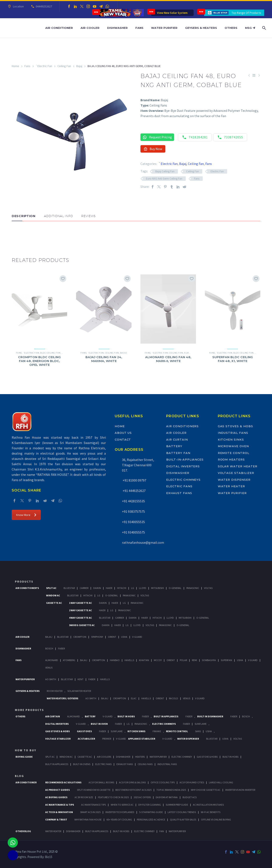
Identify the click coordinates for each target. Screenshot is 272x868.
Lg (133, 588)
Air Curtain (177, 440)
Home (15, 66)
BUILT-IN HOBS (121, 831)
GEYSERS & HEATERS (28, 691)
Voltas (208, 588)
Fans (139, 28)
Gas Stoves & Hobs (235, 426)
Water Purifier (164, 28)
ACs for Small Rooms (101, 782)
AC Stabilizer (86, 739)
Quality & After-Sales (183, 820)
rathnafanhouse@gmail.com (143, 542)
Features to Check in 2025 (113, 797)
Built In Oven (99, 724)
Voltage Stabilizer (236, 473)
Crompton (80, 637)
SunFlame (201, 724)
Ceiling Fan (64, 66)
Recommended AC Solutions (63, 782)
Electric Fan (217, 171)
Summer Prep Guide (177, 805)
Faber (61, 648)
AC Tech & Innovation (59, 812)
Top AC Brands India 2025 (171, 790)
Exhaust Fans (179, 493)
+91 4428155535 (133, 501)
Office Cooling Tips (163, 782)
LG (128, 724)
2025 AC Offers (142, 797)
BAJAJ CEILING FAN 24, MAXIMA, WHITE (104, 359)
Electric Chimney (182, 757)
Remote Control (234, 453)
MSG (250, 28)
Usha (124, 637)
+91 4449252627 (134, 491)
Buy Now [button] (153, 149)
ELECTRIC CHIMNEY (144, 831)
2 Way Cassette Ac (80, 610)
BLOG (19, 776)
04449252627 (43, 6)
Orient (112, 637)
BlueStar (69, 588)
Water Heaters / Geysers (62, 698)
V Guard (253, 660)
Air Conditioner (59, 28)
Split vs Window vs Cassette (94, 790)
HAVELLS (105, 679)
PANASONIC (141, 724)
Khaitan (144, 660)
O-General (175, 588)
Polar (183, 660)
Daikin (97, 588)
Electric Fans (179, 486)
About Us (123, 433)
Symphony (97, 637)
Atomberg (69, 660)
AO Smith (51, 679)
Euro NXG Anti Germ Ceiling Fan (164, 179)
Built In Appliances (166, 716)
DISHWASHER (73, 831)
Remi (194, 660)
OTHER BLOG (23, 831)
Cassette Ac (54, 603)
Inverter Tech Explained (120, 812)
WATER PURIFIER (177, 831)
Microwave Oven (233, 446)
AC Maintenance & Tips (60, 805)
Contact (123, 440)
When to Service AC (122, 805)
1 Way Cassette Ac (80, 603)
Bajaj (79, 66)
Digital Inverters (183, 466)
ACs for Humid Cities (192, 782)
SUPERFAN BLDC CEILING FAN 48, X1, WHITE (233, 359)
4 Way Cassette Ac (80, 618)
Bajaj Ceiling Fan (165, 171)
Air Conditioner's (27, 588)
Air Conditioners (182, 426)
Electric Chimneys (183, 480)
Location (18, 6)
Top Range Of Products (246, 13)
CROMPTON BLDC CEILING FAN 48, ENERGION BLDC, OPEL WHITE (39, 361)
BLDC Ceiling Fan (50, 353)
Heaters (140, 757)
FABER (92, 679)
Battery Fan (178, 453)
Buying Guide (24, 757)
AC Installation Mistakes (208, 805)
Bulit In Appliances (57, 764)
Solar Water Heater (238, 466)
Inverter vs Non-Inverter (240, 790)
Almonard (190, 353)
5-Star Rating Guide (151, 812)
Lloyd (143, 588)
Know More (26, 515)
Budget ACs (190, 797)
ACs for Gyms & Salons (132, 782)
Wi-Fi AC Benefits (211, 812)
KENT (81, 679)
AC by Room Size (84, 797)
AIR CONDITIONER (26, 782)
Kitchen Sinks (231, 440)
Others (231, 28)
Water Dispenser (234, 480)
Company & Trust (56, 820)
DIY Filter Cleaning (150, 805)
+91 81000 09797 (134, 480)
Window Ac (53, 595)
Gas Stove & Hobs (207, 757)
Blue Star (67, 679)
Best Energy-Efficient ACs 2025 (133, 790)
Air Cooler (90, 28)
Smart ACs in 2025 (90, 812)
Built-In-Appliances (185, 459)
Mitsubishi (157, 588)
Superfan (226, 660)
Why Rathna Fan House (88, 820)
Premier (107, 739)
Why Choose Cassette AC (206, 790)
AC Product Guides (57, 790)
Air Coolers (104, 757)
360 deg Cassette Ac (82, 625)
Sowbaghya (209, 660)
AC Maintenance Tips (93, 805)
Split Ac (51, 588)
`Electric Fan (44, 66)
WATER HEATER (53, 831)
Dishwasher (117, 28)
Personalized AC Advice (151, 820)
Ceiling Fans (145, 764)
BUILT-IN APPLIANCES (97, 831)
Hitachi (122, 588)
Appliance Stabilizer (142, 739)
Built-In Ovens (82, 764)
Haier (109, 588)
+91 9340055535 (133, 522)
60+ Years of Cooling (119, 820)
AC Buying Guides (56, 797)
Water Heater (231, 486)
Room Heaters (231, 459)
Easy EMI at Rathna (167, 797)
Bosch (49, 648)
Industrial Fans (233, 433)
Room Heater (55, 691)
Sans (198, 731)
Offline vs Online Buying (216, 820)
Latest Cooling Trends (182, 812)
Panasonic (193, 588)
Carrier (84, 588)
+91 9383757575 (133, 511)
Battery (174, 446)
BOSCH (246, 716)
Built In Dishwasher (210, 716)
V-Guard (137, 637)
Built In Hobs (126, 716)
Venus (49, 668)
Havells (129, 660)
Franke (157, 731)
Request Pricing (157, 137)
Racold (174, 698)
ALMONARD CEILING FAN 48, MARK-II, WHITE (168, 359)
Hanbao (115, 660)
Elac (134, 698)
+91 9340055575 (133, 532)
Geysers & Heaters (201, 28)
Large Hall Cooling (221, 782)
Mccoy (158, 660)
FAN (162, 831)
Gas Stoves (84, 731)
